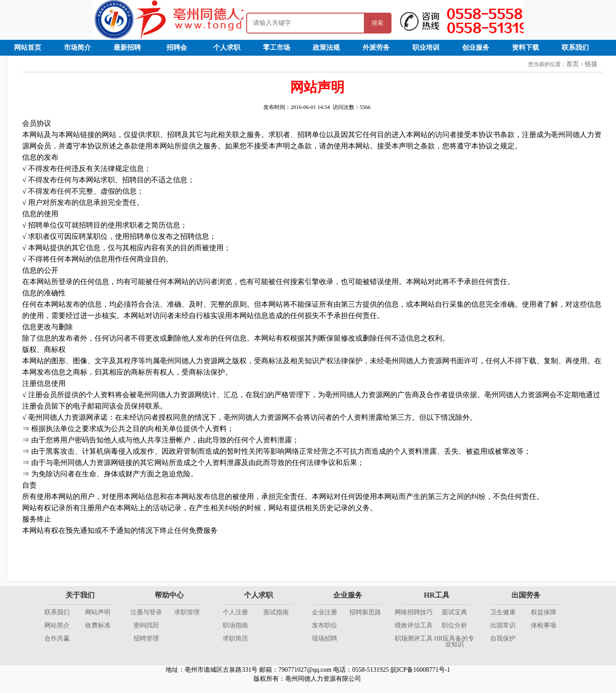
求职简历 (235, 638)
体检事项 (544, 625)
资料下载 (525, 47)
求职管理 (187, 612)
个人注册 (235, 612)
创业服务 (476, 47)
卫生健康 (503, 612)
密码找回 (146, 625)
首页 (573, 64)
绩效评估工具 (414, 625)
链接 (591, 64)
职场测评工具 (414, 638)
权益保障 (544, 612)
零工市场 (277, 47)
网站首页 (28, 47)
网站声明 (98, 612)
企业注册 (325, 612)
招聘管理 (146, 638)
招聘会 (177, 47)
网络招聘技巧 (414, 612)
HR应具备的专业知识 (454, 641)
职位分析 (454, 625)
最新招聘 (127, 47)
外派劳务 (376, 47)
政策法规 (326, 47)
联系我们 (575, 47)
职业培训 (426, 47)
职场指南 (235, 625)
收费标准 (98, 625)
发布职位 (325, 625)
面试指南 (276, 612)
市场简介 (77, 47)
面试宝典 (454, 612)
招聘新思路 (365, 612)
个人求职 (227, 47)
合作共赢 (57, 638)
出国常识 (503, 625)
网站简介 (57, 625)
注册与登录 (146, 612)
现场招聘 (325, 638)
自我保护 (503, 638)
